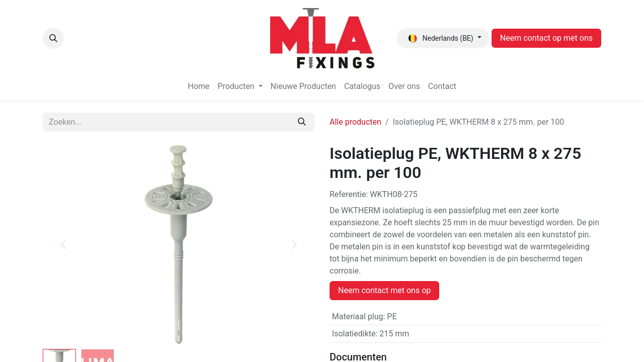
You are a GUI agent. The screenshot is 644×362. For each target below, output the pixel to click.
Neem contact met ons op (384, 290)
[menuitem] (198, 86)
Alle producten (355, 122)
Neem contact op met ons (546, 38)
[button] (53, 38)
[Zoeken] (302, 122)
